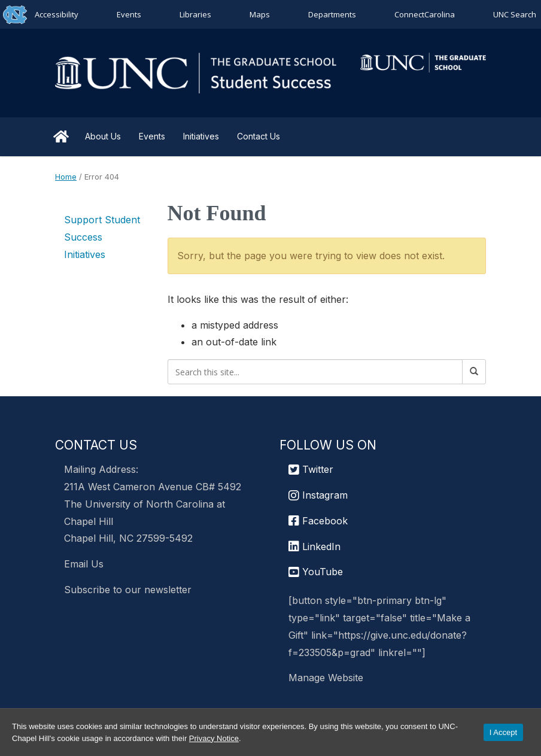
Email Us (84, 564)
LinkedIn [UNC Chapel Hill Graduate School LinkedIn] (314, 546)
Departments (332, 14)
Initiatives (201, 136)
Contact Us (259, 136)
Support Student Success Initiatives (102, 237)
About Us (103, 136)
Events (129, 14)
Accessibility (57, 14)
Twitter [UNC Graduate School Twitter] (311, 469)
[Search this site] (315, 372)
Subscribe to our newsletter (128, 590)
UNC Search (515, 14)
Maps (260, 14)
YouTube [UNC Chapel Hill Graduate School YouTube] (316, 572)
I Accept (503, 732)
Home (61, 136)
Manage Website (326, 678)
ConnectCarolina (425, 14)
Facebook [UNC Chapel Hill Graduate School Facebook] (318, 521)
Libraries (195, 14)
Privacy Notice (214, 738)
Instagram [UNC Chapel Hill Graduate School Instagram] (318, 495)
